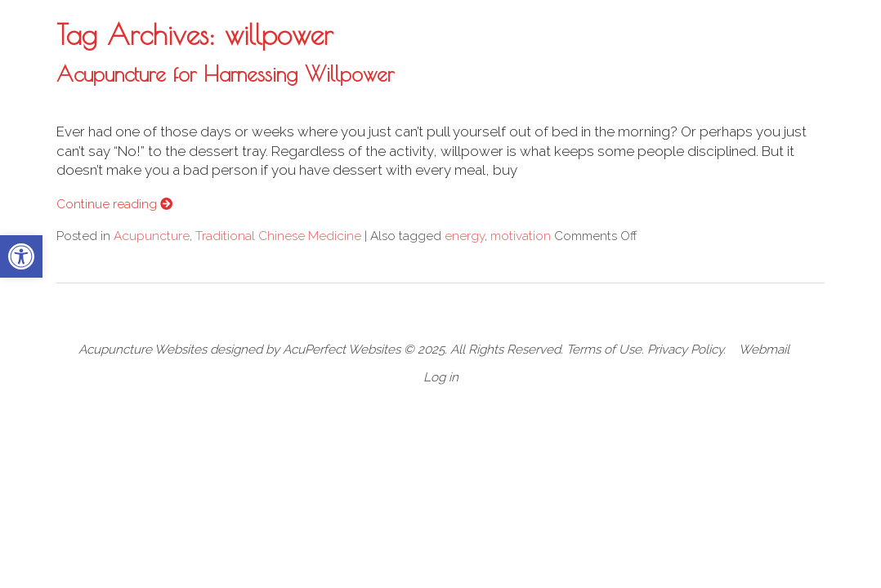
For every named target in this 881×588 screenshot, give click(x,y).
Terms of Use (604, 350)
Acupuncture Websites (143, 350)
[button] (21, 256)
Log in (441, 377)
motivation (521, 236)
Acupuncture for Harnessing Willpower (225, 73)
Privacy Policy (685, 350)
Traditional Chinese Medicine (278, 236)
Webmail (764, 350)
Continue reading (114, 204)
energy (465, 236)
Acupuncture (152, 236)
